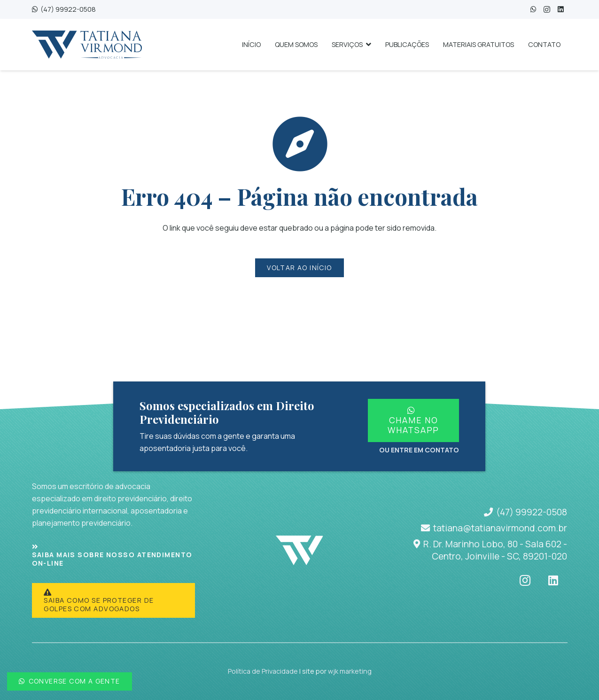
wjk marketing (350, 671)
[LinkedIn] (561, 10)
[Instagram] (547, 10)
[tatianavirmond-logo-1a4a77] (87, 45)
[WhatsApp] (533, 10)
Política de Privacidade (263, 671)
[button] (367, 45)
